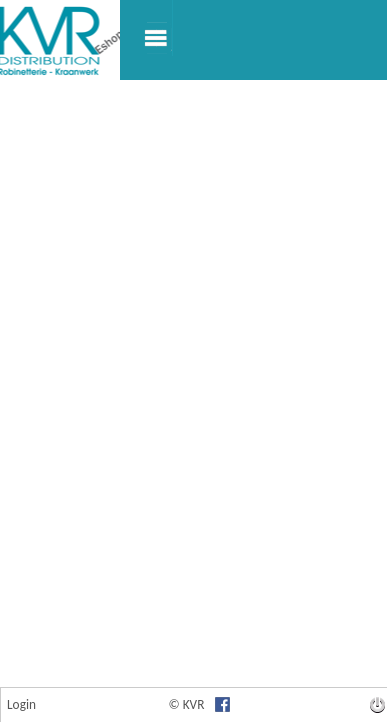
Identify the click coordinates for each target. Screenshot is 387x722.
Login (21, 704)
